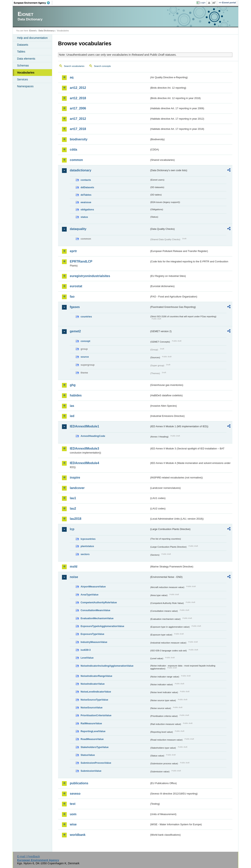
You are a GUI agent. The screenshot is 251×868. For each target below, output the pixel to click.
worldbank (78, 835)
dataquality (78, 229)
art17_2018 (78, 129)
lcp (72, 529)
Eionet (32, 31)
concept (85, 341)
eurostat (76, 286)
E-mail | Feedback (28, 856)
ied (72, 416)
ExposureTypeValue (92, 634)
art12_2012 (78, 88)
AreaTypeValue (90, 595)
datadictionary (80, 170)
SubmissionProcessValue (96, 763)
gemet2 (75, 331)
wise (73, 824)
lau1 (73, 498)
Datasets (23, 45)
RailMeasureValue (91, 723)
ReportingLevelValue (93, 731)
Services (22, 79)
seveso (75, 794)
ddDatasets (87, 187)
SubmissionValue (91, 771)
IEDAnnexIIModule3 (84, 449)
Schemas (23, 65)
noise (74, 577)
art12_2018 (78, 98)
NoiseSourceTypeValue (94, 700)
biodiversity (79, 139)
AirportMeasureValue (93, 587)
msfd (74, 567)
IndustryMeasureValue (94, 642)
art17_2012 (78, 119)
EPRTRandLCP (81, 261)
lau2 (73, 509)
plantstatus (87, 546)
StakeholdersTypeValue (95, 747)
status (84, 217)
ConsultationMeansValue (95, 610)
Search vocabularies (74, 66)
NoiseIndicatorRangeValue (96, 676)
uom (73, 814)
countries (86, 317)
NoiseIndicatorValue (93, 684)
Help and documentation (32, 38)
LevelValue (87, 658)
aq (72, 77)
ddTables (86, 195)
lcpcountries (88, 539)
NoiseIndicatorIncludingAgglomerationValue (107, 666)
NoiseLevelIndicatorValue (96, 692)
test (73, 804)
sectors (85, 554)
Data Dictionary (46, 31)
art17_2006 (78, 108)
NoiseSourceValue (92, 708)
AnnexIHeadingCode (93, 436)
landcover (77, 488)
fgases (75, 307)
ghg (73, 385)
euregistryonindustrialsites (90, 276)
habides (76, 395)
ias (72, 406)
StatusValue (88, 755)
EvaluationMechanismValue (97, 618)
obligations (87, 210)
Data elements (26, 59)
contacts (86, 180)
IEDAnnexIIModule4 (84, 463)
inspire (75, 478)
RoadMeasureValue (92, 739)
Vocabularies (26, 73)
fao (72, 297)
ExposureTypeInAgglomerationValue (102, 626)
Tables (21, 52)
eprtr (73, 251)
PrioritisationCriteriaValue (96, 715)
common (76, 160)
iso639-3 (86, 650)
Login (203, 3)
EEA (33, 3)
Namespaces (25, 86)
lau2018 (76, 519)
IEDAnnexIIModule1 (84, 426)
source (85, 357)
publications (79, 783)
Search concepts (102, 66)
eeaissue (86, 202)
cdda (73, 150)
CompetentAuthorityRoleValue (99, 602)
